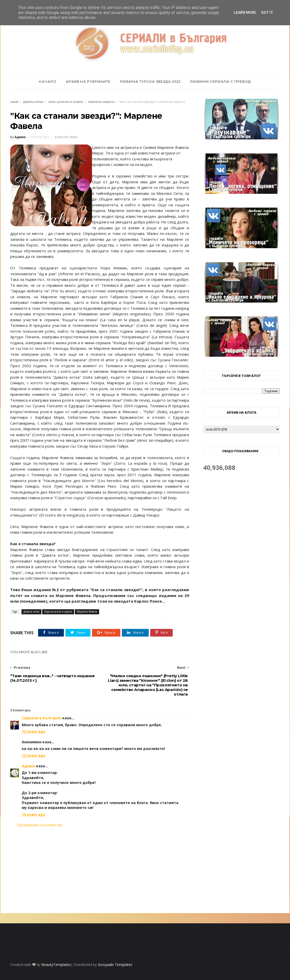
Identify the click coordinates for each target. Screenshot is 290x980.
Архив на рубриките (88, 81)
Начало (48, 81)
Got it (267, 13)
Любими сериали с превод (221, 81)
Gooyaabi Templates (115, 965)
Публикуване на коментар (39, 825)
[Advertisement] (100, 870)
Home (14, 102)
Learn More (245, 13)
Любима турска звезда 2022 (150, 81)
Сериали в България (42, 718)
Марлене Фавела (101, 102)
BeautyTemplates (56, 965)
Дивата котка (33, 102)
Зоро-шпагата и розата (66, 102)
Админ (28, 766)
